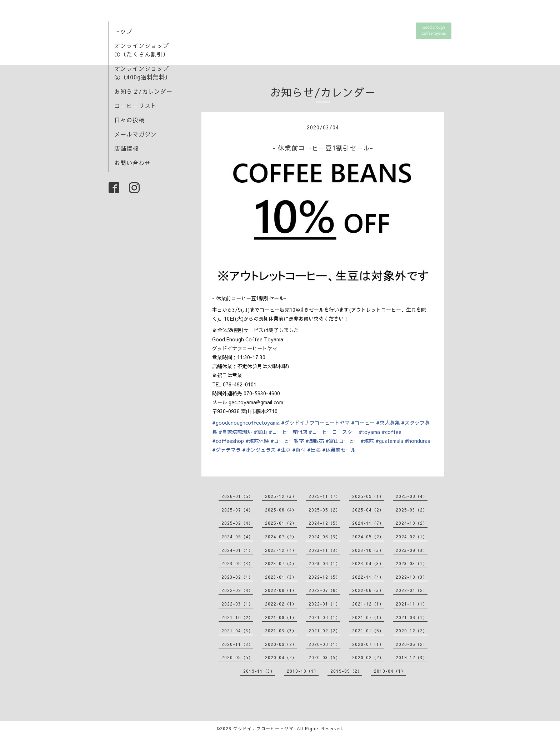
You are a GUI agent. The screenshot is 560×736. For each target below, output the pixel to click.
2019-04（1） (390, 671)
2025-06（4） (281, 510)
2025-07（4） (237, 510)
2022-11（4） (368, 577)
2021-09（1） (281, 617)
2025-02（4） (237, 523)
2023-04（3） (368, 563)
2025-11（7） (324, 496)
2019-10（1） (303, 671)
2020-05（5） (237, 657)
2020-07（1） (368, 644)
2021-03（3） (281, 631)
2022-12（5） (324, 577)
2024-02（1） (412, 537)
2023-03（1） (412, 563)
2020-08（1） (324, 644)
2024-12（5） (324, 523)
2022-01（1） (324, 604)
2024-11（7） (368, 523)
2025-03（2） (412, 510)
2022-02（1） (281, 604)
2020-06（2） (412, 644)
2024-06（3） (324, 537)
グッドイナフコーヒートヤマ (263, 728)
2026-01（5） (237, 496)
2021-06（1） (412, 617)
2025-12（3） (281, 496)
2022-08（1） (281, 590)
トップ (123, 31)
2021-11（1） (412, 604)
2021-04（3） (237, 631)
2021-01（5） (368, 631)
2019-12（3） (412, 657)
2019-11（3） (259, 671)
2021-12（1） (368, 604)
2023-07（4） (281, 563)
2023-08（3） (237, 563)
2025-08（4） (412, 496)
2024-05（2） (368, 537)
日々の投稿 (129, 120)
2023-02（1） (237, 577)
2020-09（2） (281, 644)
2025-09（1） (368, 496)
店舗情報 (126, 148)
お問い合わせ (132, 163)
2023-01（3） (281, 577)
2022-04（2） (412, 590)
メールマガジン (136, 134)
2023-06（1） (324, 563)
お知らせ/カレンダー (143, 91)
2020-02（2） (368, 657)
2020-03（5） (324, 657)
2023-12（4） (281, 550)
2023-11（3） (324, 550)
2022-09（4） (237, 590)
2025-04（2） (368, 510)
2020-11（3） (237, 644)
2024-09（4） (237, 537)
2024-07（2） (281, 537)
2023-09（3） (412, 550)
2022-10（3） (412, 577)
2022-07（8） (324, 590)
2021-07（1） (368, 617)
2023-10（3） (368, 550)
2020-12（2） (412, 631)
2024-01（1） (237, 550)
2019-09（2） (346, 671)
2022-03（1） (237, 604)
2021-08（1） (324, 617)
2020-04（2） (281, 657)
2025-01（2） (281, 523)
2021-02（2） (324, 631)
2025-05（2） (324, 510)
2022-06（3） (368, 590)
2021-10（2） (237, 617)
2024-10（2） (412, 523)
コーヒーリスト (136, 105)
